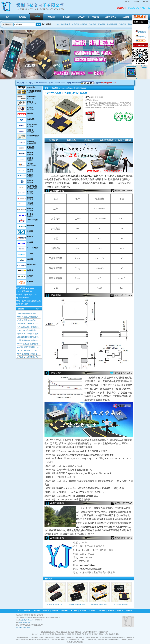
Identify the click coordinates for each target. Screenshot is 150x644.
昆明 (107, 634)
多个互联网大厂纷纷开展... (29, 354)
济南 (110, 634)
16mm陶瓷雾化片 (114, 640)
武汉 (73, 634)
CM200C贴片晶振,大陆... (56, 605)
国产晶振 (27, 611)
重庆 (114, 634)
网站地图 (102, 611)
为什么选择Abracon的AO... (28, 320)
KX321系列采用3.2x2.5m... (28, 351)
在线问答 (111, 611)
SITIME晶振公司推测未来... (29, 317)
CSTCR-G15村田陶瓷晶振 (71, 640)
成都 (117, 634)
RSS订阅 (120, 611)
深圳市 (34, 634)
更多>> (38, 309)
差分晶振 (120, 637)
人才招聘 (74, 611)
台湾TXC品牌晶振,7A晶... (78, 605)
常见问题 (83, 611)
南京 (80, 634)
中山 (56, 634)
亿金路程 (64, 611)
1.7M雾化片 (123, 640)
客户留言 (92, 611)
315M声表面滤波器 (41, 640)
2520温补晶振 (128, 637)
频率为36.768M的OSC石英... (29, 334)
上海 (46, 634)
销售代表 (141, 32)
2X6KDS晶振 (112, 637)
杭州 (66, 634)
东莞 (49, 634)
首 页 (19, 611)
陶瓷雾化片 (66, 24)
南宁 (103, 634)
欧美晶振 (46, 611)
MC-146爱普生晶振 (89, 637)
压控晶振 (122, 24)
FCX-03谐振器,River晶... (121, 605)
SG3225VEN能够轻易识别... (29, 337)
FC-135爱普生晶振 (102, 637)
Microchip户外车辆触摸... (28, 314)
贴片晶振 (75, 24)
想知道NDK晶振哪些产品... (29, 357)
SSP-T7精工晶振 (53, 637)
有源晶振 (84, 24)
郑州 (93, 634)
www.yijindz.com (24, 622)
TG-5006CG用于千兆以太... (29, 327)
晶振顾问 (141, 37)
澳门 (97, 634)
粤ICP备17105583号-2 (23, 627)
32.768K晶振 (33, 637)
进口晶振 (55, 88)
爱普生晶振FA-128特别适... (29, 340)
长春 (87, 634)
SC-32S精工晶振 (42, 637)
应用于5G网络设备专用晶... (29, 324)
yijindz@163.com (109, 83)
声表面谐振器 (112, 24)
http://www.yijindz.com (91, 569)
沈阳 (100, 634)
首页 (46, 88)
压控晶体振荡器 (29, 640)
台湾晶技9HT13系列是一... (28, 347)
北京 (43, 634)
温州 (70, 634)
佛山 (53, 634)
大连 (83, 634)
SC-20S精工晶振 (65, 637)
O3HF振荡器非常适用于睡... (29, 344)
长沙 (76, 634)
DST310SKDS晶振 (76, 637)
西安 (90, 634)
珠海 (63, 634)
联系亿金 (129, 611)
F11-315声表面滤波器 (55, 640)
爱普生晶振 (132, 24)
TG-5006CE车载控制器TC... (29, 330)
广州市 (39, 634)
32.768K (57, 24)
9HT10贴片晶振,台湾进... (99, 605)
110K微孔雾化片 (102, 640)
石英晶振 (101, 24)
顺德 (60, 634)
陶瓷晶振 (93, 24)
